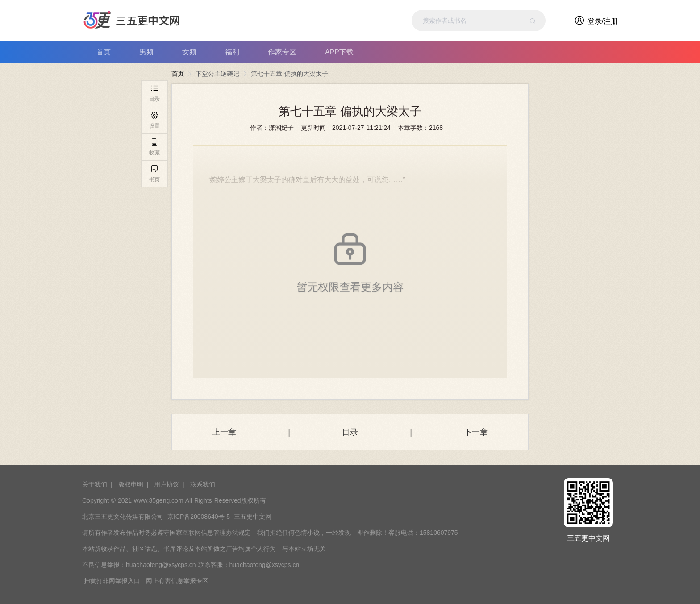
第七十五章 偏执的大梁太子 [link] (290, 74)
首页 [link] (178, 74)
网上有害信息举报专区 (177, 581)
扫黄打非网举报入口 (112, 581)
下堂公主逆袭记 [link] (217, 74)
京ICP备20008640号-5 (199, 517)
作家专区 (282, 52)
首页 (104, 52)
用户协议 (167, 484)
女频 (189, 52)
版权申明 (131, 484)
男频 (146, 52)
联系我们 (203, 484)
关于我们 (95, 484)
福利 (232, 52)
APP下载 (339, 52)
